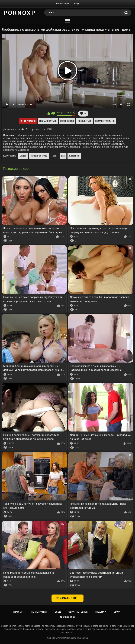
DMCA (117, 612)
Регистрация (63, 4)
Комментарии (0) (105, 121)
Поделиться (85, 121)
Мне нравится (48, 114)
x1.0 (114, 105)
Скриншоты (67, 121)
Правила (101, 612)
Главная (18, 612)
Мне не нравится (53, 114)
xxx (63, 156)
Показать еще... (67, 598)
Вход (76, 4)
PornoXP (62, 638)
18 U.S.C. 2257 (68, 617)
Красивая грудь (39, 156)
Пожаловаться (48, 121)
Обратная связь (78, 612)
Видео (23, 156)
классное (74, 156)
